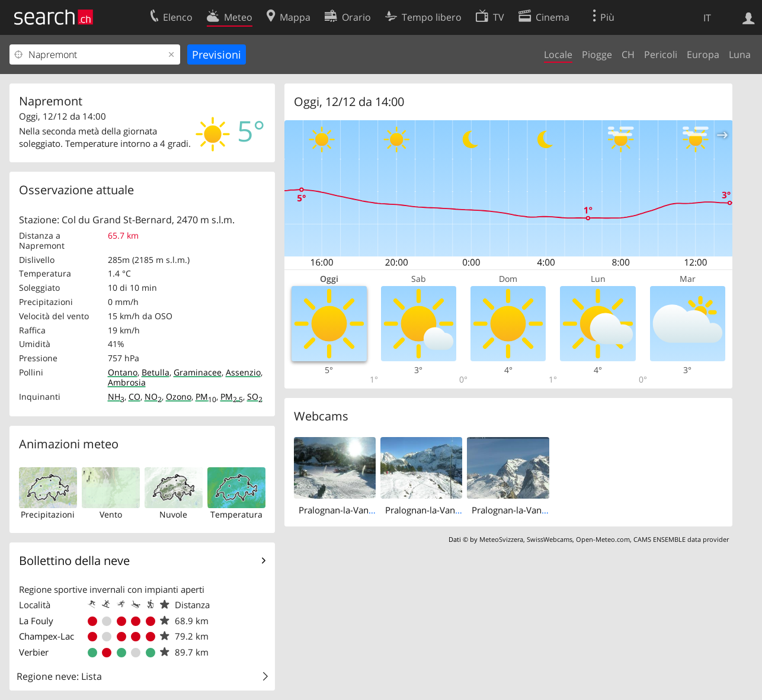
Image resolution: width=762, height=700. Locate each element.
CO (135, 396)
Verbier (34, 652)
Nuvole (173, 514)
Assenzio (243, 372)
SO (255, 396)
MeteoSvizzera (501, 539)
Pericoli (661, 54)
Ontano (123, 372)
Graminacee (198, 372)
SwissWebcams (550, 539)
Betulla (156, 372)
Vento (111, 514)
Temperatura (236, 514)
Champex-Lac (47, 636)
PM (206, 396)
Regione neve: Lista (59, 676)
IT (707, 18)
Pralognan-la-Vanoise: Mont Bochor (458, 510)
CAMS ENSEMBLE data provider (681, 539)
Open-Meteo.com (603, 539)
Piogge (597, 54)
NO (153, 396)
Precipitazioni (48, 514)
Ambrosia (127, 382)
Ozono (179, 396)
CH (628, 54)
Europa (703, 54)
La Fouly (36, 621)
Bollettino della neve (74, 561)
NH (116, 396)
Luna (740, 54)
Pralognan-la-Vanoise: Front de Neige (374, 510)
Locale (558, 54)
